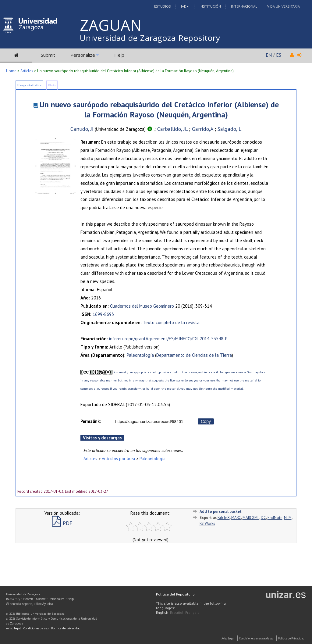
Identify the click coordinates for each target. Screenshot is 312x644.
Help (119, 55)
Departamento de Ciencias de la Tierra (194, 355)
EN (269, 55)
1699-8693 (103, 314)
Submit (48, 55)
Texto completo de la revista (171, 322)
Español (177, 612)
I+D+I (185, 6)
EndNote (275, 518)
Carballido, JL (172, 129)
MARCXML (251, 518)
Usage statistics (29, 85)
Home (11, 71)
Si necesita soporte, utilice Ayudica (30, 604)
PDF (62, 523)
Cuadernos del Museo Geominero (142, 306)
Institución (210, 6)
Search (28, 599)
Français (192, 612)
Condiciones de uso (36, 628)
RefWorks (207, 523)
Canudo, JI (82, 129)
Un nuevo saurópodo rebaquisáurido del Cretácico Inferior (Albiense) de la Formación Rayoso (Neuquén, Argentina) (159, 109)
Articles (27, 71)
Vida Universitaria (284, 6)
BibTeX (224, 518)
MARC (236, 518)
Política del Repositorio (175, 594)
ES (279, 55)
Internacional (244, 6)
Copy (206, 421)
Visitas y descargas (102, 438)
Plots (52, 85)
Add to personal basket (221, 512)
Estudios (163, 6)
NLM (288, 518)
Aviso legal (13, 628)
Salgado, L (229, 129)
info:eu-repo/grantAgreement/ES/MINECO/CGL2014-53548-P (168, 339)
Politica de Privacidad (291, 638)
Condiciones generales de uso (256, 638)
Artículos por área (118, 458)
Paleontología (140, 355)
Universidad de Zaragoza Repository (150, 38)
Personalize (83, 55)
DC (263, 518)
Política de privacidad (66, 628)
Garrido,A (202, 129)
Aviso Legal (228, 638)
